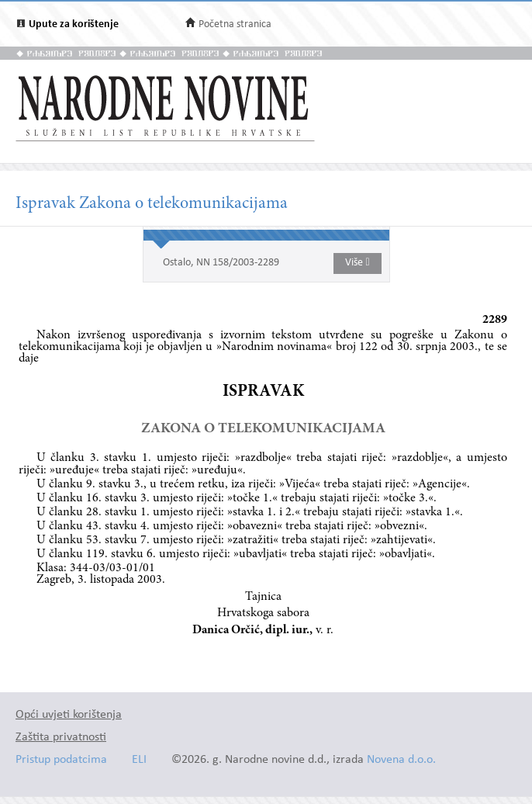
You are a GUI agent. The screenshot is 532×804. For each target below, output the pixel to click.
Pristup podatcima (61, 760)
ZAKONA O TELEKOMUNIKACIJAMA (263, 429)
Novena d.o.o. (401, 760)
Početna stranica (235, 24)
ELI (139, 760)
